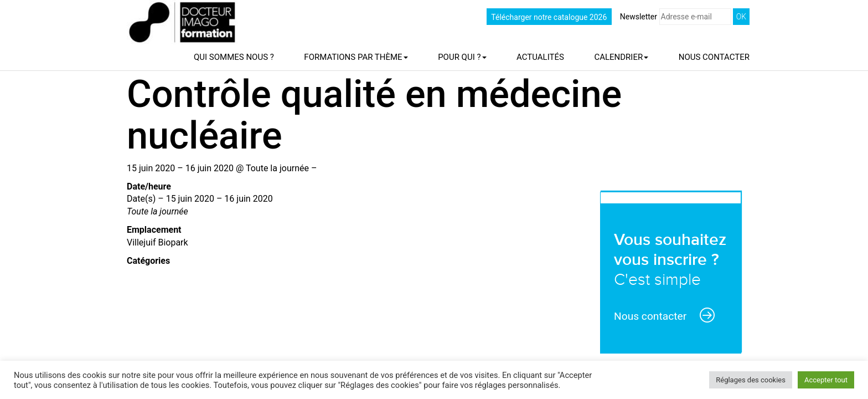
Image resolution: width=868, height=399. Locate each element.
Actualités (540, 57)
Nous (714, 57)
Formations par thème (356, 57)
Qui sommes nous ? (234, 57)
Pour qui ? (462, 57)
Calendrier (621, 57)
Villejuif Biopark (157, 242)
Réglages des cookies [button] (751, 380)
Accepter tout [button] (826, 380)
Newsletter (676, 17)
